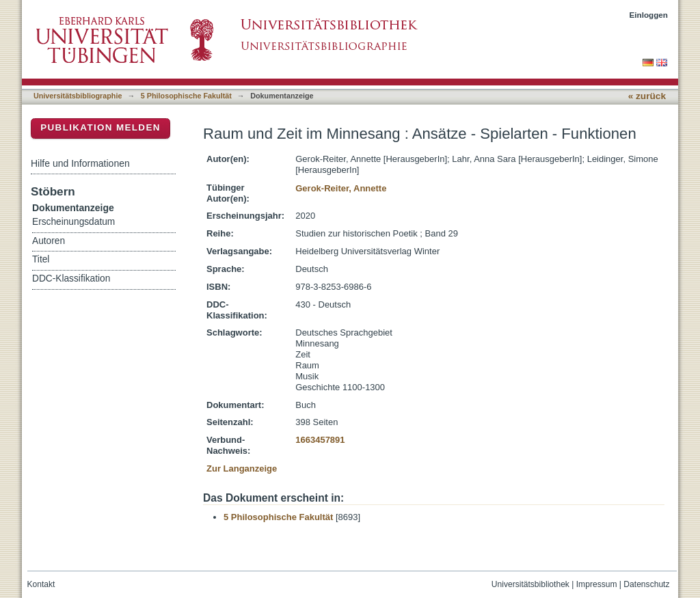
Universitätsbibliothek (530, 584)
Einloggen (649, 15)
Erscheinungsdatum (73, 222)
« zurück (647, 96)
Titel (41, 259)
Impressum (597, 584)
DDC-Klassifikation (71, 278)
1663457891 (320, 440)
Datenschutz (646, 584)
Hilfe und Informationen (80, 163)
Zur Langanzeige (242, 468)
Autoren (49, 241)
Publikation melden (100, 127)
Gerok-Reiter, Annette (341, 188)
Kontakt (41, 584)
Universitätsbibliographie (78, 96)
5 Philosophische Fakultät (186, 96)
